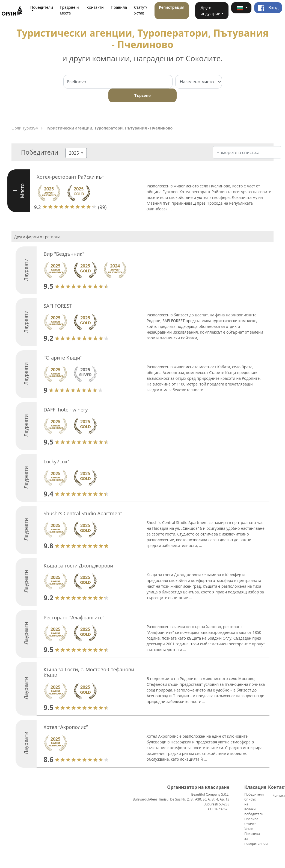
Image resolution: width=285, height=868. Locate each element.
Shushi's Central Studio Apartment (83, 513)
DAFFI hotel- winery (66, 410)
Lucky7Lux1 (57, 461)
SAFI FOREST (58, 306)
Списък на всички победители (254, 807)
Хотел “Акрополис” (66, 727)
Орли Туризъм (25, 128)
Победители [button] (42, 7)
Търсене (143, 95)
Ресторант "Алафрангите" (74, 617)
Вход (268, 8)
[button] (241, 8)
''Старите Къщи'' (63, 358)
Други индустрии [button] (210, 11)
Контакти (95, 7)
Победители (254, 794)
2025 (75, 153)
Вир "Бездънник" (64, 254)
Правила (119, 7)
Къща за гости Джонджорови (78, 566)
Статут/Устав (141, 10)
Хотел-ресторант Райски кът (71, 177)
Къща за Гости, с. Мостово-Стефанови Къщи (89, 672)
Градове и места (69, 10)
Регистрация (172, 7)
